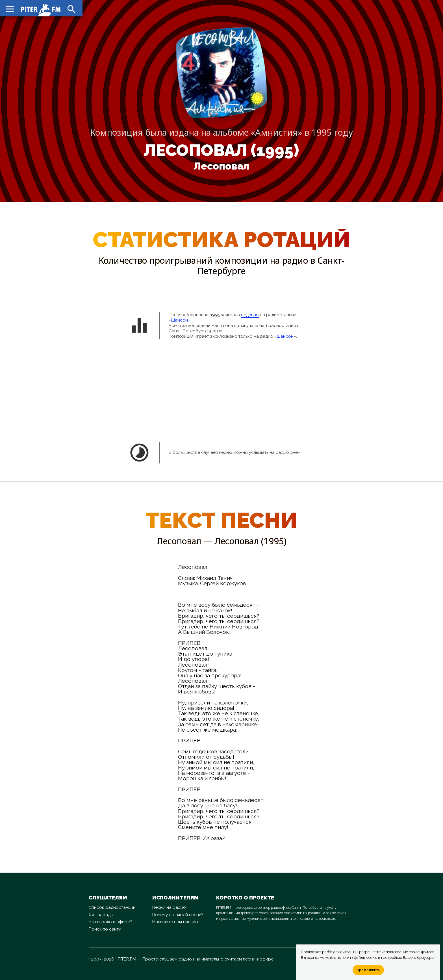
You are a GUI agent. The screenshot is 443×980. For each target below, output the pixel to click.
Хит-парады (101, 915)
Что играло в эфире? (110, 922)
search (71, 8)
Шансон (180, 320)
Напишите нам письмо (175, 922)
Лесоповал (221, 166)
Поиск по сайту (105, 929)
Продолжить (368, 970)
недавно (250, 315)
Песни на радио (169, 907)
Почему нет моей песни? (178, 915)
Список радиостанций (112, 907)
